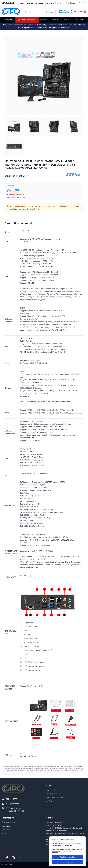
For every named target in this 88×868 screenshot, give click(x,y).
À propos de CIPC (9, 822)
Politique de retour (53, 794)
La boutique (7, 826)
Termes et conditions (54, 797)
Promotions (57, 20)
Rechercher (50, 12)
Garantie (5, 830)
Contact (80, 20)
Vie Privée (50, 801)
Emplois (5, 833)
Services (69, 20)
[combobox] (34, 12)
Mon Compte (71, 3)
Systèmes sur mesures (27, 20)
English (82, 3)
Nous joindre (51, 790)
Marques (45, 20)
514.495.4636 (8, 3)
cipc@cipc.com (12, 804)
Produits (10, 20)
